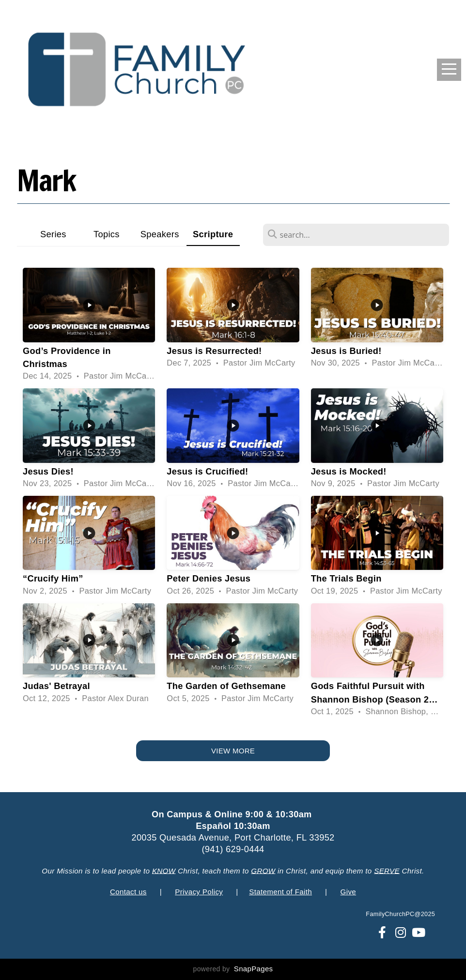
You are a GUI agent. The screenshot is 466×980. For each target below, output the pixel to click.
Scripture (213, 234)
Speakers (160, 234)
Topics (107, 234)
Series (53, 234)
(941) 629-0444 (233, 849)
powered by (233, 969)
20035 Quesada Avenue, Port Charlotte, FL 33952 (233, 838)
